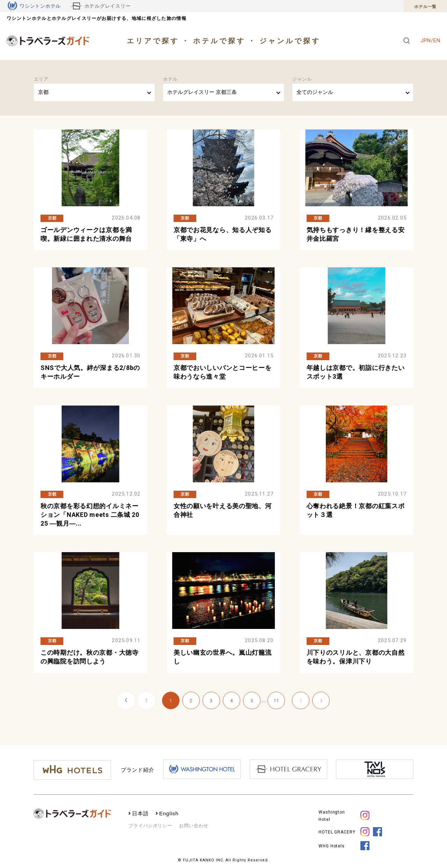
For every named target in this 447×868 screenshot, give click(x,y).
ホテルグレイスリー (101, 6)
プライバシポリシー (150, 826)
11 (276, 701)
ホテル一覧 (425, 7)
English (169, 813)
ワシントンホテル (34, 6)
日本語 (140, 813)
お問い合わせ (194, 826)
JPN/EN (430, 40)
